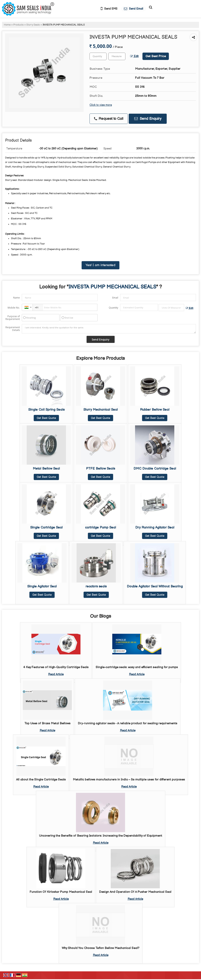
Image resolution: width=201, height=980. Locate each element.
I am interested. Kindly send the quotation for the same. (109, 329)
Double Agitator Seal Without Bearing (155, 586)
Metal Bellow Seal (46, 469)
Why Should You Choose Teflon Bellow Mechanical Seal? (101, 948)
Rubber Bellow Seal (155, 410)
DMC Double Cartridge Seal (155, 469)
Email (115, 298)
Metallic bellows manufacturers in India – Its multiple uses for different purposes (129, 780)
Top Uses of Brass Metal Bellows (47, 723)
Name (16, 298)
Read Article (56, 674)
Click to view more (101, 105)
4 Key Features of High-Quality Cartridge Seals (56, 667)
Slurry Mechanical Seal (101, 410)
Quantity (113, 308)
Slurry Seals (33, 25)
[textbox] (117, 56)
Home (7, 25)
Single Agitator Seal (42, 586)
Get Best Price (156, 56)
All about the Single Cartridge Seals (41, 780)
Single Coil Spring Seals (46, 410)
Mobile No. (14, 308)
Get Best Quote (46, 418)
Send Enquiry (148, 119)
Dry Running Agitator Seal (155, 528)
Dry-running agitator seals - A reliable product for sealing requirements (128, 723)
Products (18, 25)
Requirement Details (13, 329)
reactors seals (96, 586)
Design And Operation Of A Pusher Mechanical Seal (135, 892)
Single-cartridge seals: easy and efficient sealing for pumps (137, 667)
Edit (134, 56)
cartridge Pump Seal (101, 528)
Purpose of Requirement (13, 318)
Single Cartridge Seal (46, 528)
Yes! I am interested (100, 265)
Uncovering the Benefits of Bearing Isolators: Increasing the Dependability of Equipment (101, 836)
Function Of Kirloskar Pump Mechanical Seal (61, 892)
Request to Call (109, 119)
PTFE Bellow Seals (100, 469)
